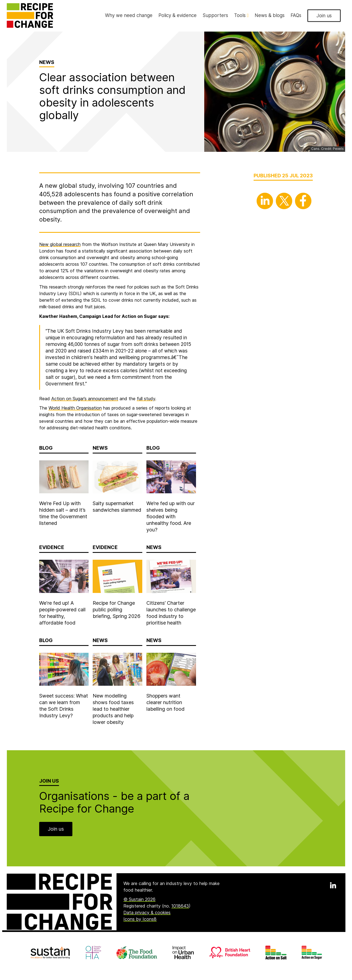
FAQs (296, 15)
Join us (324, 16)
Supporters (215, 15)
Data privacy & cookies (147, 912)
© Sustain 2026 (139, 899)
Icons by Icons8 (140, 919)
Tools (241, 15)
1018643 (180, 906)
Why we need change (129, 15)
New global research (60, 244)
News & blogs (270, 15)
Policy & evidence (178, 15)
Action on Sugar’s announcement (85, 399)
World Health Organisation (75, 408)
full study (146, 399)
